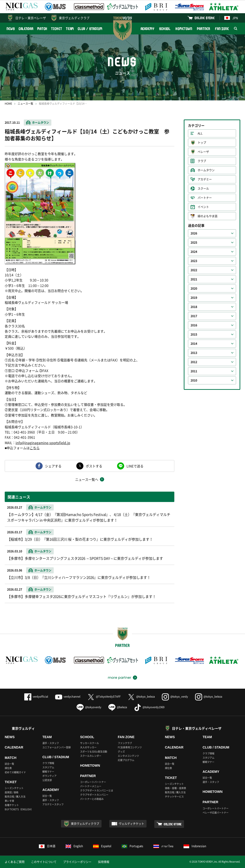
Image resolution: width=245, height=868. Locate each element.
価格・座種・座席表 (176, 788)
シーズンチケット (14, 788)
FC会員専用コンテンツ (130, 747)
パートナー (205, 198)
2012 (194, 362)
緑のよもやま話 (208, 216)
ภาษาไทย (163, 846)
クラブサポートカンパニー (94, 795)
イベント (203, 207)
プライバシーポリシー (77, 862)
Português (133, 846)
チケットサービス (174, 796)
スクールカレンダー (91, 756)
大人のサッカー (88, 747)
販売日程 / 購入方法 (15, 796)
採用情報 (104, 862)
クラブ (202, 161)
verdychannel (68, 697)
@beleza (118, 707)
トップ (202, 143)
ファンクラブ (125, 743)
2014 (194, 344)
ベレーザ (203, 152)
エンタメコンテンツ (128, 756)
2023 (194, 261)
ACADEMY (147, 29)
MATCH (42, 29)
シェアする (53, 466)
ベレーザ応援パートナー (216, 812)
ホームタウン (41, 123)
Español (102, 846)
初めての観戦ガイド (15, 772)
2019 (194, 298)
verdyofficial (36, 697)
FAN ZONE (222, 29)
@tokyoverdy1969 (149, 707)
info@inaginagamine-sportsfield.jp (43, 443)
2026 (194, 233)
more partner (120, 678)
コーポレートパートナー (93, 782)
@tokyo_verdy (175, 697)
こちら (35, 448)
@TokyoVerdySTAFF (104, 697)
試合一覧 (9, 764)
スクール (203, 189)
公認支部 (47, 780)
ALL (200, 133)
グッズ (121, 751)
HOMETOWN (184, 29)
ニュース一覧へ (87, 479)
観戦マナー (48, 771)
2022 (194, 270)
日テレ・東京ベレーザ (31, 18)
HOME (8, 104)
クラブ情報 (48, 763)
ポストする (94, 466)
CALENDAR (26, 29)
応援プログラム (126, 760)
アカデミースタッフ (53, 804)
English (74, 846)
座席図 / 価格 (12, 792)
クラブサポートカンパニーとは (97, 790)
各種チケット (12, 805)
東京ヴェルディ (23, 728)
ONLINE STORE (205, 18)
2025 (194, 243)
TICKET (57, 29)
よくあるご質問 (15, 862)
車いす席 (9, 801)
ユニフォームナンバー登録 (57, 747)
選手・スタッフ (51, 743)
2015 (194, 334)
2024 (194, 252)
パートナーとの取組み (92, 799)
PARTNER (203, 29)
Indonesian (195, 846)
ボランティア (49, 776)
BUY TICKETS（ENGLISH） (19, 809)
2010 (194, 380)
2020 (194, 288)
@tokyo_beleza (141, 697)
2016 (194, 325)
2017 (194, 316)
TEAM (70, 29)
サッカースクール (90, 743)
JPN (231, 18)
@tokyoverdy (89, 707)
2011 (194, 371)
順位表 (8, 768)
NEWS (11, 29)
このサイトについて (44, 862)
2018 (194, 307)
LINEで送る (135, 466)
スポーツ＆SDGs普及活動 (94, 751)
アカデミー (205, 179)
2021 (194, 279)
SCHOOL (165, 29)
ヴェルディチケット (131, 824)
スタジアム (48, 767)
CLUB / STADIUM (90, 29)
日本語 (47, 846)
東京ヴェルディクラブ (74, 18)
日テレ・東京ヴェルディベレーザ (197, 728)
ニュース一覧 (25, 104)
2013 (194, 353)
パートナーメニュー (91, 786)
